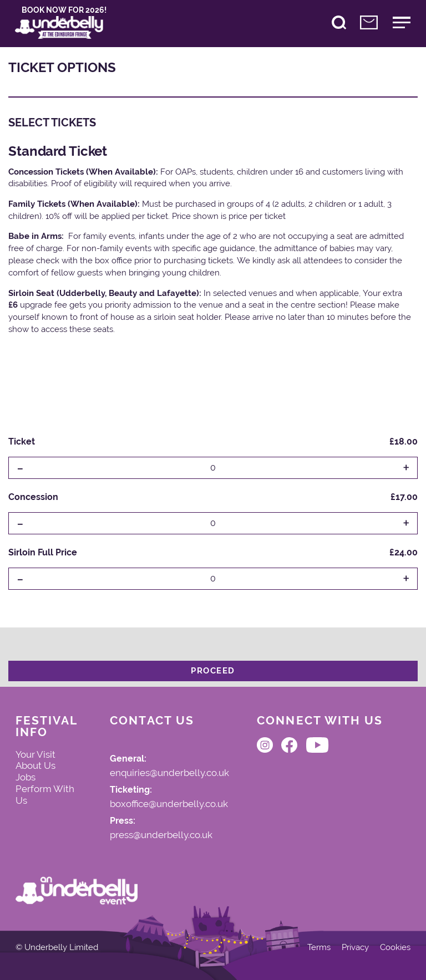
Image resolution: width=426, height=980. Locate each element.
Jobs (26, 777)
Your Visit (35, 754)
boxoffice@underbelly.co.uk (169, 804)
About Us (35, 765)
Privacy (355, 948)
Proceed (213, 671)
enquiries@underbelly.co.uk (169, 773)
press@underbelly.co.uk (161, 835)
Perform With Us (45, 795)
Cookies (395, 948)
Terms (319, 948)
